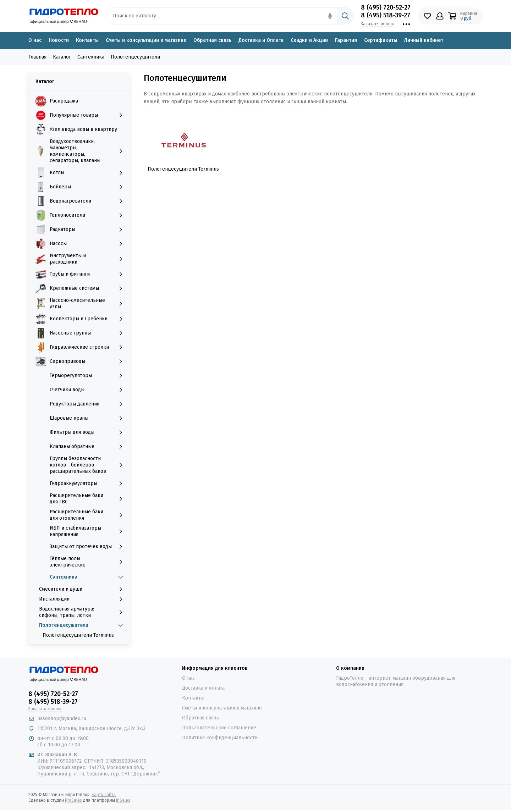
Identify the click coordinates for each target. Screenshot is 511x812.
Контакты (87, 40)
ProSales (73, 800)
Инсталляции (83, 599)
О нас (35, 40)
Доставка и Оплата (261, 40)
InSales (123, 800)
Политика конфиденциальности (220, 738)
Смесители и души (83, 589)
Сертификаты (381, 40)
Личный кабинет (424, 40)
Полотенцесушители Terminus (78, 635)
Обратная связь (212, 40)
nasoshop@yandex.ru (62, 719)
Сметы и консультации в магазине (146, 40)
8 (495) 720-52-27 (386, 7)
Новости (59, 40)
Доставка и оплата (203, 688)
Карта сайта (104, 795)
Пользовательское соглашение (219, 728)
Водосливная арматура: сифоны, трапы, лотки (83, 612)
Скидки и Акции (309, 40)
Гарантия (346, 40)
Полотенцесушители (83, 625)
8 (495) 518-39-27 (386, 15)
